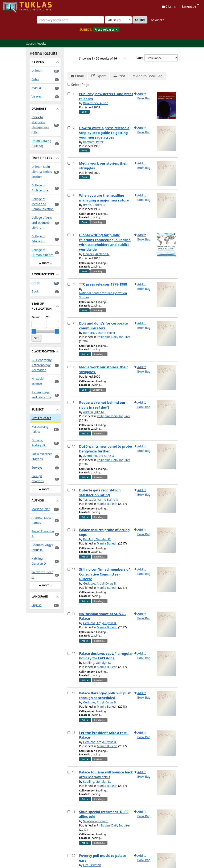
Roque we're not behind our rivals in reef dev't (102, 405)
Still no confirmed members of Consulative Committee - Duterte (104, 574)
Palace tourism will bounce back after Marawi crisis (106, 775)
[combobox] (70, 20)
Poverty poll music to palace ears (103, 858)
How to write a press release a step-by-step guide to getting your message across (104, 133)
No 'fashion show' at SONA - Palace (102, 616)
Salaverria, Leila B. (96, 821)
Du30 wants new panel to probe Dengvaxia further (105, 449)
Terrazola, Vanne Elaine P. (101, 500)
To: (48, 317)
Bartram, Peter (93, 142)
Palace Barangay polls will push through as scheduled (105, 696)
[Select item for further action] (69, 94)
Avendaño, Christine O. (99, 456)
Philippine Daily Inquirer (113, 337)
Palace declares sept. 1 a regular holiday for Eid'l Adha (106, 656)
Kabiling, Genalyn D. (97, 539)
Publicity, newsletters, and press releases (106, 96)
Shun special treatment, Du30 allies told (104, 814)
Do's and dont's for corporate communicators (103, 326)
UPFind (14, 5)
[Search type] (118, 20)
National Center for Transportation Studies (103, 295)
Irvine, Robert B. (94, 205)
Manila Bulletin (107, 504)
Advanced (158, 20)
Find (140, 20)
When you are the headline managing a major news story (104, 198)
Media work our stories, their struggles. (103, 166)
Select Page (80, 85)
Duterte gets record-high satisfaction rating (100, 493)
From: (36, 317)
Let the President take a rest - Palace (104, 735)
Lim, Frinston (92, 865)
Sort (140, 58)
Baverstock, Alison (96, 103)
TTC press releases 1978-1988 (103, 284)
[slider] (34, 331)
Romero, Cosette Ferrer (99, 333)
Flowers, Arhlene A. (96, 254)
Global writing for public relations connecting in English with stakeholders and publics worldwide (105, 242)
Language (191, 6)
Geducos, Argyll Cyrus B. (100, 583)
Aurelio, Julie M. (94, 412)
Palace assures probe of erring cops (104, 532)
